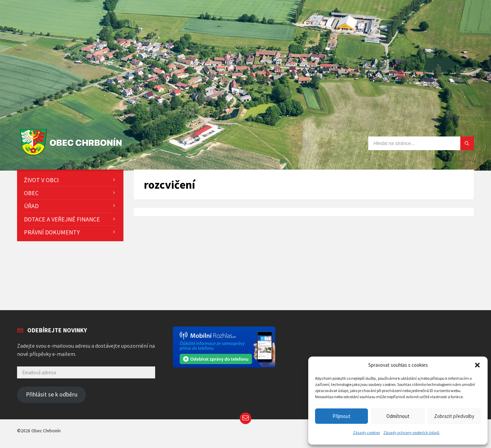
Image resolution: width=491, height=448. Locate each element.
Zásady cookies (366, 432)
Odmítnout (398, 416)
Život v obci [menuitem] (41, 180)
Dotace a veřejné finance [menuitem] (62, 219)
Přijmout (341, 416)
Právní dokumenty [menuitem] (52, 232)
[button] (477, 365)
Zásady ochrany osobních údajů (411, 432)
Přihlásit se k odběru (52, 394)
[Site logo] (72, 155)
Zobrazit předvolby (454, 416)
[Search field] (421, 143)
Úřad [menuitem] (31, 206)
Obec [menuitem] (31, 193)
